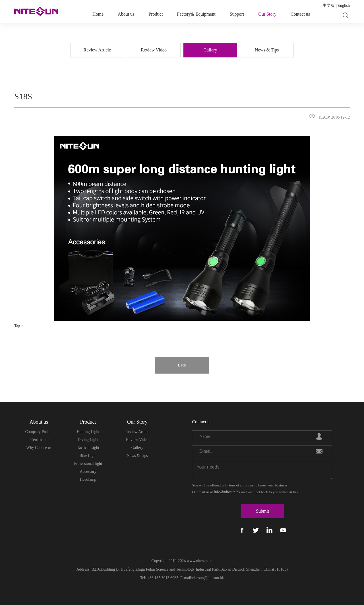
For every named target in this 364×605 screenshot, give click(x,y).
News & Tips (137, 456)
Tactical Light (88, 448)
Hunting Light (88, 432)
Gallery (137, 448)
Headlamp (88, 479)
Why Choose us (39, 448)
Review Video (137, 440)
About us (126, 14)
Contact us (300, 14)
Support (237, 14)
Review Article (137, 432)
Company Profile (39, 432)
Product (156, 14)
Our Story (267, 14)
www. (191, 561)
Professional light (88, 464)
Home (98, 14)
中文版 (329, 6)
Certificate (39, 440)
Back (182, 365)
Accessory (88, 472)
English (344, 6)
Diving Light (88, 440)
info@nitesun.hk (227, 492)
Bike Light (88, 456)
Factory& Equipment (196, 14)
